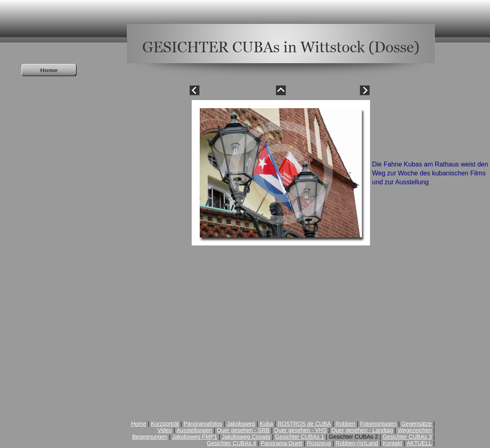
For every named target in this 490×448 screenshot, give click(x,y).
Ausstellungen (195, 430)
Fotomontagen (378, 424)
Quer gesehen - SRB (243, 430)
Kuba (266, 424)
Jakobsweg (241, 424)
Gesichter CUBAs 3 (407, 437)
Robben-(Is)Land (357, 443)
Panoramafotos (203, 424)
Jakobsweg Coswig (246, 437)
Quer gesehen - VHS (300, 430)
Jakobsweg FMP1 (195, 437)
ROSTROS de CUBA (304, 424)
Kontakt (392, 443)
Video (165, 430)
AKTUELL (419, 443)
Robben (346, 424)
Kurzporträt (165, 424)
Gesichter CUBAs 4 (231, 443)
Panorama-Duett (281, 443)
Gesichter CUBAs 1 (300, 437)
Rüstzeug (319, 443)
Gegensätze (417, 424)
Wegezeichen (415, 430)
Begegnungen (150, 437)
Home (138, 424)
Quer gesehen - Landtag (362, 430)
